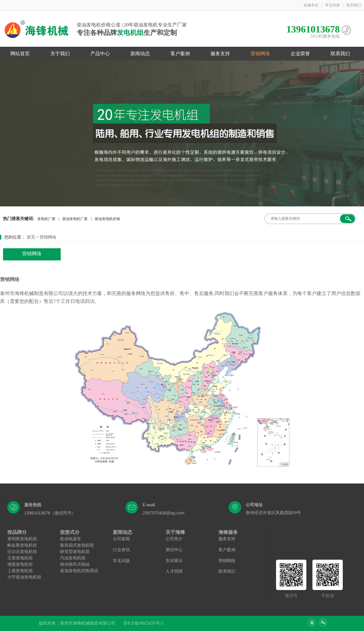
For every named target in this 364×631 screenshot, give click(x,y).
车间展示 (174, 561)
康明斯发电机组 (22, 539)
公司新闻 (121, 539)
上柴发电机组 (20, 571)
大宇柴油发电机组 (24, 577)
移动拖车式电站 (75, 564)
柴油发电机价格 (107, 219)
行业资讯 (121, 550)
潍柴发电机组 (20, 564)
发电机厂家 (46, 219)
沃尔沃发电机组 (22, 552)
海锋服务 (228, 532)
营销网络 (260, 54)
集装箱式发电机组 (77, 545)
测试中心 (174, 550)
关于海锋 (175, 532)
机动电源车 (71, 539)
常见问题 (332, 5)
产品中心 (100, 54)
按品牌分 (17, 532)
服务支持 (220, 54)
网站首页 (20, 54)
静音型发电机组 (75, 552)
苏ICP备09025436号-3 (143, 623)
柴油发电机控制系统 (79, 571)
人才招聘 (174, 571)
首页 (31, 237)
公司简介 (174, 539)
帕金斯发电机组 (22, 545)
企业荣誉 (300, 54)
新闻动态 (140, 54)
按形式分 (70, 532)
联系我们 (354, 5)
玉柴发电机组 (20, 558)
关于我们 (60, 54)
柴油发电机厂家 (75, 219)
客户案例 (180, 54)
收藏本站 (311, 5)
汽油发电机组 (73, 558)
